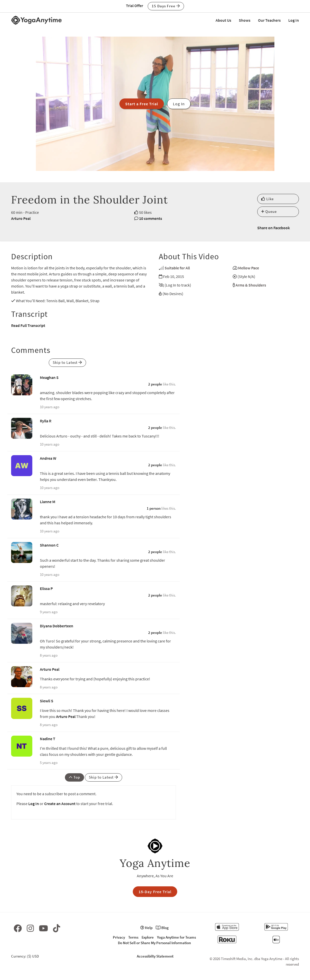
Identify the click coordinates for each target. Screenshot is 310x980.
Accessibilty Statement (155, 956)
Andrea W (48, 458)
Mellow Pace (249, 268)
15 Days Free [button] (166, 6)
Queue (269, 211)
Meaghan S (49, 377)
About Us (223, 20)
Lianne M (48, 502)
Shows (245, 20)
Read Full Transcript (28, 325)
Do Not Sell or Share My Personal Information (154, 943)
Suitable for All (177, 268)
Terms (133, 937)
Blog (162, 928)
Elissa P (46, 588)
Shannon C (49, 545)
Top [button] (74, 777)
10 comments (151, 218)
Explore (148, 937)
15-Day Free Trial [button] (155, 892)
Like (267, 199)
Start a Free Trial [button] (142, 104)
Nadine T (48, 739)
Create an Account (60, 804)
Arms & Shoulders (251, 285)
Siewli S (47, 701)
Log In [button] (179, 104)
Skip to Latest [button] (67, 362)
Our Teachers (269, 20)
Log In (294, 20)
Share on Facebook (274, 228)
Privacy (119, 937)
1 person (154, 508)
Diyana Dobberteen (57, 626)
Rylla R (46, 421)
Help (146, 928)
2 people (155, 384)
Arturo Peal (21, 218)
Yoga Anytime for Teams (176, 937)
